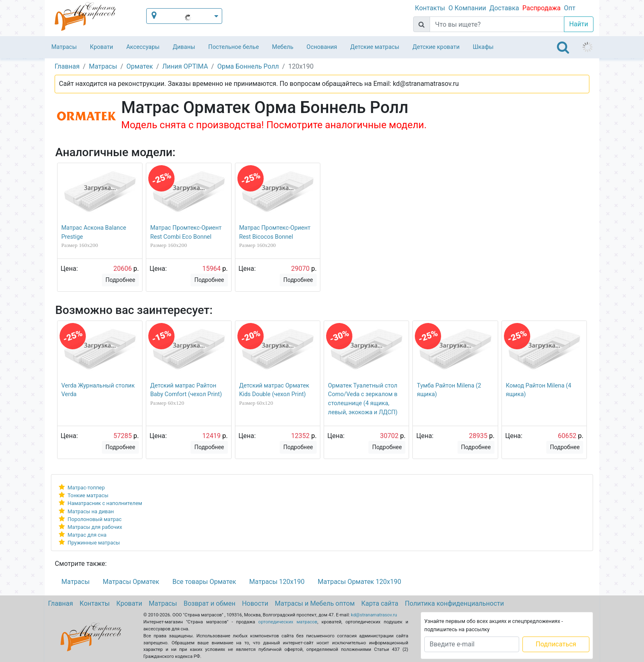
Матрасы (64, 47)
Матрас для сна (87, 535)
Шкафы (483, 47)
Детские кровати (436, 47)
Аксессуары (143, 47)
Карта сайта (380, 603)
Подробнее (120, 280)
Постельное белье (233, 47)
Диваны (184, 47)
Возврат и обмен (209, 603)
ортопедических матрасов (288, 622)
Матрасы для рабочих (95, 527)
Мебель (283, 47)
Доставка (504, 8)
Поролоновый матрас (95, 519)
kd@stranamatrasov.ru (374, 615)
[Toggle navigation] (563, 47)
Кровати (102, 47)
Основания (322, 47)
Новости (255, 603)
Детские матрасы (375, 47)
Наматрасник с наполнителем (105, 503)
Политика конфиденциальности (454, 603)
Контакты (430, 8)
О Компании (467, 8)
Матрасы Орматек (131, 582)
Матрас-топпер (86, 488)
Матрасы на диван (91, 511)
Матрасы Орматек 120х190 (359, 582)
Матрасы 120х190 (277, 582)
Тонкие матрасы (88, 495)
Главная (61, 603)
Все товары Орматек (204, 582)
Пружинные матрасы (94, 543)
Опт (570, 8)
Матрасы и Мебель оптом (315, 603)
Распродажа (542, 8)
